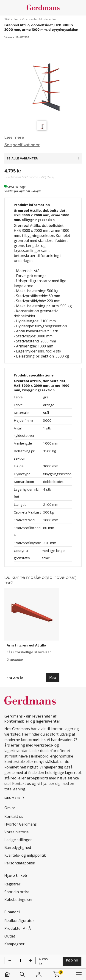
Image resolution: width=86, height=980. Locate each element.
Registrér (12, 884)
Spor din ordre (17, 892)
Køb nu (72, 960)
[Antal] (20, 961)
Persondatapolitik (20, 863)
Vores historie (17, 832)
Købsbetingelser (19, 900)
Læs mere (14, 137)
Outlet (10, 936)
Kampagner (14, 944)
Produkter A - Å (18, 928)
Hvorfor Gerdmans (21, 824)
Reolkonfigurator (19, 921)
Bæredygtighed (18, 848)
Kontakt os (14, 816)
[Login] (39, 974)
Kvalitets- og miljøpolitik (25, 855)
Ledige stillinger (18, 840)
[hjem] (12, 974)
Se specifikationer (22, 145)
